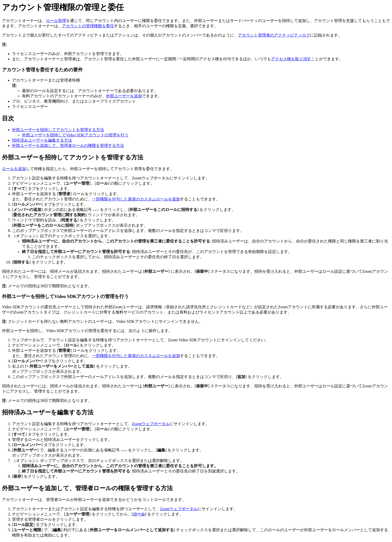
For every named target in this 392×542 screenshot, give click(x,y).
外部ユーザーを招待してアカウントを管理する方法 (58, 130)
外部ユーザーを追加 (124, 96)
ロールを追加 (14, 169)
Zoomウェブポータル (151, 424)
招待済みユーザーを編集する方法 (42, 140)
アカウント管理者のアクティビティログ (274, 35)
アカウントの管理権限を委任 (88, 26)
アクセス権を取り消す (291, 59)
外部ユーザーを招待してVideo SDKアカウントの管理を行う (75, 135)
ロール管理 (56, 21)
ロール (139, 514)
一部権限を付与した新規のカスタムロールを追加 (136, 199)
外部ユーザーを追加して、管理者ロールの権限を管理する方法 (68, 146)
